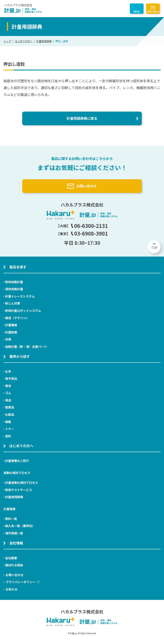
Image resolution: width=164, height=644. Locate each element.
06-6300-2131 (89, 226)
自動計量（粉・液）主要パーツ (26, 347)
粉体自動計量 (14, 282)
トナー (10, 429)
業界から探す (20, 356)
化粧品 (10, 414)
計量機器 (11, 325)
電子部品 (11, 378)
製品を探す (18, 267)
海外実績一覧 (14, 533)
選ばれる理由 (14, 565)
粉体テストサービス (19, 490)
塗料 (8, 436)
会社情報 (16, 543)
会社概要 (11, 558)
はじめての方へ (24, 41)
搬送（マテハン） (17, 318)
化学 (8, 371)
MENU (137, 12)
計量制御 (11, 332)
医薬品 (10, 407)
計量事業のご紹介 (17, 461)
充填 (8, 339)
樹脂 (8, 422)
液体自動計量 (14, 289)
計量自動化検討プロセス (22, 483)
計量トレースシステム (20, 296)
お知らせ (12, 589)
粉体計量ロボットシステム (23, 311)
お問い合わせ (153, 11)
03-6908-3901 (89, 233)
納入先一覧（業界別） (20, 526)
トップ (7, 41)
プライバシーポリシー (22, 582)
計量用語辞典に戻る (82, 118)
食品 (8, 400)
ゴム (8, 393)
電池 (8, 386)
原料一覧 (11, 519)
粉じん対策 (13, 303)
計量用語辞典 (44, 41)
